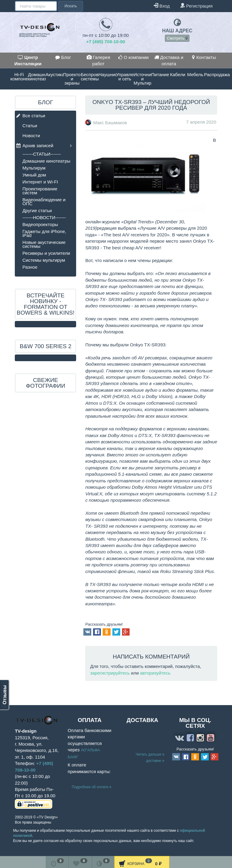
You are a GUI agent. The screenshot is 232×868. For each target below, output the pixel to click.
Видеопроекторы (40, 224)
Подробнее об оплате (92, 787)
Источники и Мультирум (142, 79)
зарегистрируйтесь (110, 673)
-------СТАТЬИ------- (42, 154)
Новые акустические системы (44, 244)
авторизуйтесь (155, 673)
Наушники (107, 74)
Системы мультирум (44, 260)
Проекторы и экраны (72, 79)
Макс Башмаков (110, 123)
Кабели (178, 74)
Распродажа (213, 74)
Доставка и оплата (169, 60)
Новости (31, 136)
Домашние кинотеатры (37, 77)
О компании (134, 57)
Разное (30, 267)
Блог (63, 57)
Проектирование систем (40, 191)
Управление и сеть (125, 77)
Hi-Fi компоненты (19, 77)
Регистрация (196, 6)
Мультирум (34, 168)
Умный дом (34, 175)
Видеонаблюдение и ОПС (44, 202)
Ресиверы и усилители (46, 253)
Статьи (30, 126)
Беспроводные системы (89, 77)
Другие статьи (37, 211)
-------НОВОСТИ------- (44, 217)
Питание (160, 74)
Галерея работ (98, 60)
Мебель (195, 74)
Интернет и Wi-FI (40, 182)
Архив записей (35, 146)
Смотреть (177, 38)
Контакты (204, 57)
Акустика (54, 74)
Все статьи (31, 116)
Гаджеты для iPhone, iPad (44, 233)
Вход (162, 6)
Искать (71, 6)
